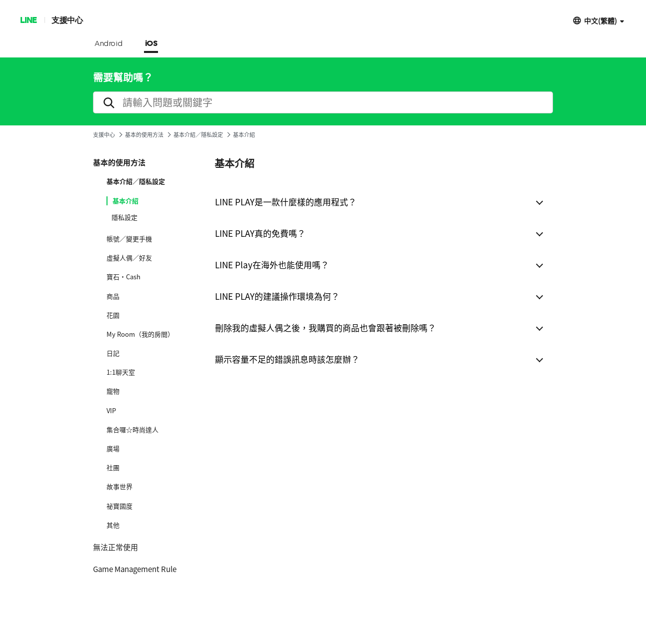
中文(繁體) (600, 20)
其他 (113, 525)
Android (109, 44)
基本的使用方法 (144, 135)
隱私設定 (124, 217)
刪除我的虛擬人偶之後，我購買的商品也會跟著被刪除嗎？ (325, 327)
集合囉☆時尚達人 (132, 430)
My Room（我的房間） (140, 334)
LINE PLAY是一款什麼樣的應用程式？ (286, 202)
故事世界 (119, 487)
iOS (151, 44)
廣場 (113, 449)
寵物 (113, 391)
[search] (323, 102)
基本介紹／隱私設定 (198, 135)
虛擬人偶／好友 (129, 258)
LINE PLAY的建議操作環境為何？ (277, 296)
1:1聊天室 (121, 372)
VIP (111, 411)
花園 (113, 315)
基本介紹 (125, 201)
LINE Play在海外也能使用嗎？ (272, 265)
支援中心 (67, 20)
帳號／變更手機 (129, 239)
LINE (28, 20)
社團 (113, 468)
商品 (113, 296)
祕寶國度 (119, 506)
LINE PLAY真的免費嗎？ (260, 233)
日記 (113, 353)
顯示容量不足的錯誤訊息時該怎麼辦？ (287, 359)
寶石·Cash (123, 277)
